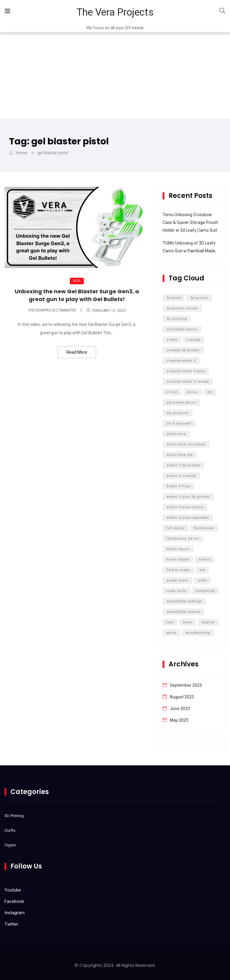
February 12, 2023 (106, 311)
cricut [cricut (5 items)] (172, 392)
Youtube (13, 890)
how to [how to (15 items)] (205, 560)
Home (18, 153)
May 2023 (179, 720)
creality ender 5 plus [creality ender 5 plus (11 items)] (186, 371)
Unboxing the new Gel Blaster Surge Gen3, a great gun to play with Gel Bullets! (77, 295)
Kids (77, 281)
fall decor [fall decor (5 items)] (176, 528)
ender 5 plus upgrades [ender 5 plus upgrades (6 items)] (188, 518)
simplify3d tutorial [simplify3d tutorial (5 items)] (183, 612)
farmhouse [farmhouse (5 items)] (204, 528)
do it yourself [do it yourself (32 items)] (179, 423)
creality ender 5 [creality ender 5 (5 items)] (181, 361)
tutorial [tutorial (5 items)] (208, 622)
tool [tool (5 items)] (170, 622)
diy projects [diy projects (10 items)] (178, 413)
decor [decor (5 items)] (192, 392)
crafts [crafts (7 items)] (172, 340)
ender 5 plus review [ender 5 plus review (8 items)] (185, 507)
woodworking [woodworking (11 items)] (198, 633)
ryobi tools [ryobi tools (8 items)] (176, 591)
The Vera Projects (115, 12)
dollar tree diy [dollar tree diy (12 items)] (180, 455)
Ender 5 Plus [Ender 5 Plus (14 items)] (178, 486)
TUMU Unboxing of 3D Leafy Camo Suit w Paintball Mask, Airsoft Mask (189, 251)
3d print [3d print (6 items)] (174, 298)
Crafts (10, 830)
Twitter (11, 924)
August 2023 (182, 697)
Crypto (10, 845)
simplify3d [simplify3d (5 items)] (205, 591)
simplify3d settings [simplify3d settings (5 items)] (184, 601)
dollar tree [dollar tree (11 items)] (176, 434)
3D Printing (14, 816)
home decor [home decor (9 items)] (178, 549)
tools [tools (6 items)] (188, 622)
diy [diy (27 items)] (210, 392)
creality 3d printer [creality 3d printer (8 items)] (183, 350)
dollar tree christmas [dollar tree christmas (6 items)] (186, 444)
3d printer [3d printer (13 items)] (199, 298)
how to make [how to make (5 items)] (178, 570)
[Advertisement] (115, 77)
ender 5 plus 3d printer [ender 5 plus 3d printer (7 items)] (188, 497)
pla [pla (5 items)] (202, 570)
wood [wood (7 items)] (171, 633)
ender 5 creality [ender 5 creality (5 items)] (181, 476)
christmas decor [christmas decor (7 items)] (182, 329)
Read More (77, 352)
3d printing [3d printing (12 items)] (177, 319)
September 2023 (186, 685)
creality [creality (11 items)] (193, 340)
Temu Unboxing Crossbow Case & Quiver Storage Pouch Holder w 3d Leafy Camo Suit (190, 222)
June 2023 (180, 709)
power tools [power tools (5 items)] (177, 580)
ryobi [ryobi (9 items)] (202, 580)
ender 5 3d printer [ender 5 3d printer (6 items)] (183, 465)
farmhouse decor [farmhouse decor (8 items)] (183, 539)
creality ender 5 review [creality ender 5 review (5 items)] (188, 382)
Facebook (14, 901)
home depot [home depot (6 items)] (178, 560)
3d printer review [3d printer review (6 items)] (182, 308)
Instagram (15, 913)
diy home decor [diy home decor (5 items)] (181, 403)
